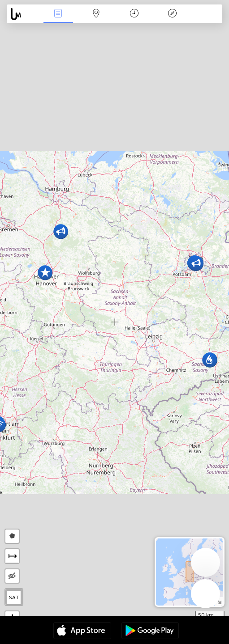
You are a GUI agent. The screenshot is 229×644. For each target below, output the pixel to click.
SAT (14, 597)
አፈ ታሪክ (172, 14)
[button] (45, 273)
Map (96, 14)
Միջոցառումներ (58, 14)
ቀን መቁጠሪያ (134, 14)
